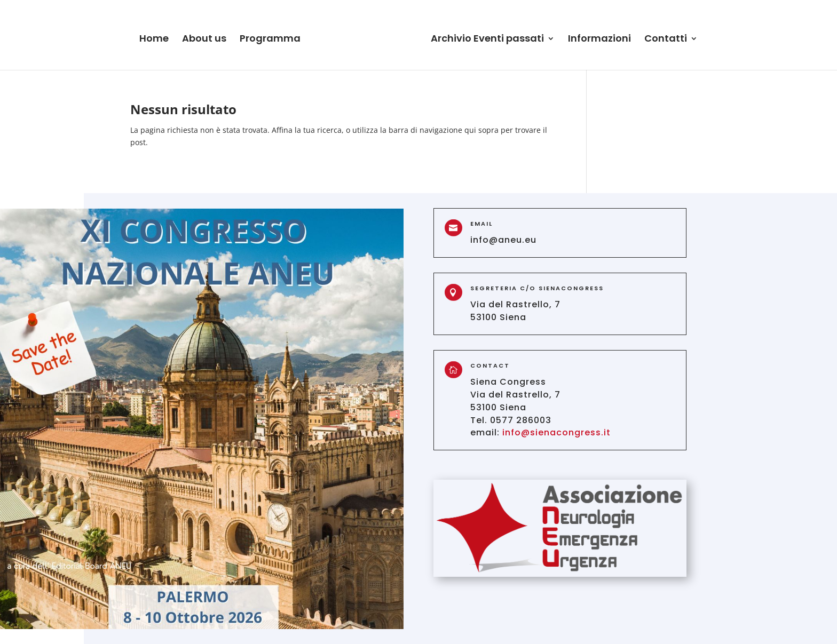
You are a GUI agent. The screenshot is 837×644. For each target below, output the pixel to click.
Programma (270, 40)
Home (154, 40)
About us (204, 40)
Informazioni (599, 40)
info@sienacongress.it (556, 432)
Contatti (666, 40)
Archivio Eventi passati (487, 40)
